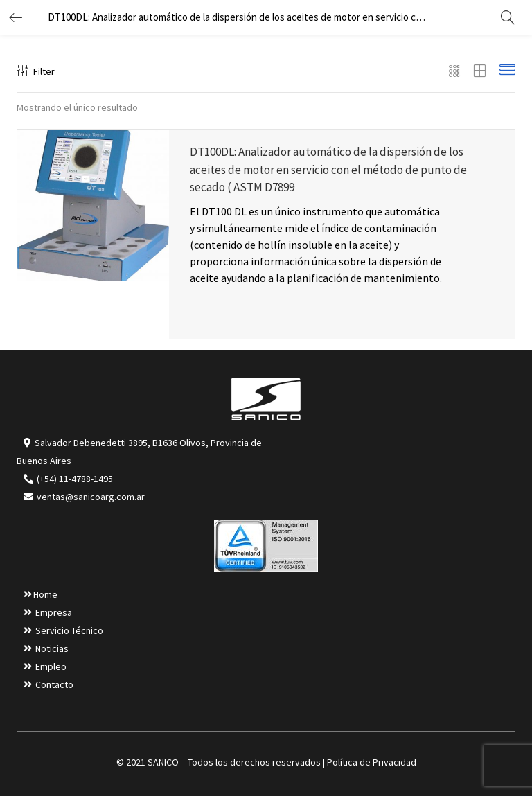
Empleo (51, 666)
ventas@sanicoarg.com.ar (90, 497)
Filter (36, 71)
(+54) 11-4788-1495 (75, 479)
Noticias (52, 648)
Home (45, 594)
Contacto (54, 684)
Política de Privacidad (372, 762)
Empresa (54, 612)
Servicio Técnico (69, 630)
